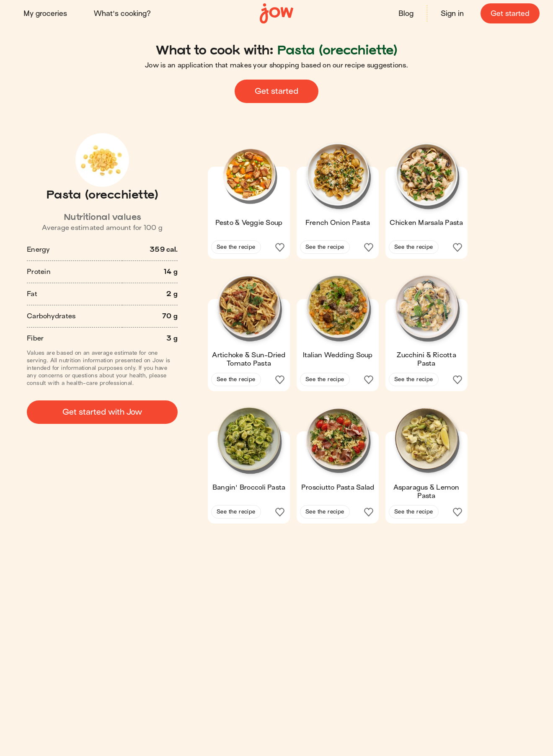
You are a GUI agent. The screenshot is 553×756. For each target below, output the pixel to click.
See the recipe (236, 247)
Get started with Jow (102, 412)
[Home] (276, 14)
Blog (406, 14)
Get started (510, 14)
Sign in (452, 14)
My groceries (45, 14)
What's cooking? (122, 14)
